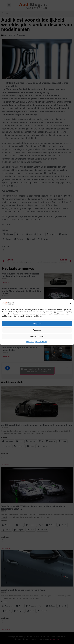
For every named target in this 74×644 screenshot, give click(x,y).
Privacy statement (41, 342)
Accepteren (37, 324)
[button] (71, 303)
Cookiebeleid (30, 342)
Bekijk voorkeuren (37, 336)
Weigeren (37, 330)
